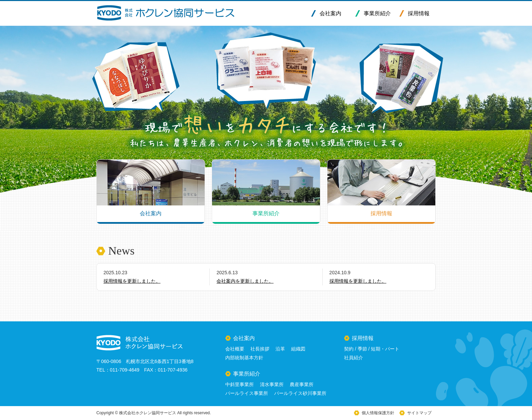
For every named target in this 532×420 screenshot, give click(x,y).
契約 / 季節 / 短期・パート (372, 349)
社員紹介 (354, 358)
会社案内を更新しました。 (245, 281)
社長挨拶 (260, 349)
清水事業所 (272, 384)
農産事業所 (302, 384)
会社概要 (235, 349)
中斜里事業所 (240, 384)
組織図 (298, 349)
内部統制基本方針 (244, 358)
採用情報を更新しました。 (132, 281)
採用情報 (419, 13)
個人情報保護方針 (378, 413)
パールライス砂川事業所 (300, 393)
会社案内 (330, 13)
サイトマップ (419, 413)
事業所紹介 (377, 13)
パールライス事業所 (247, 393)
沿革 (280, 349)
